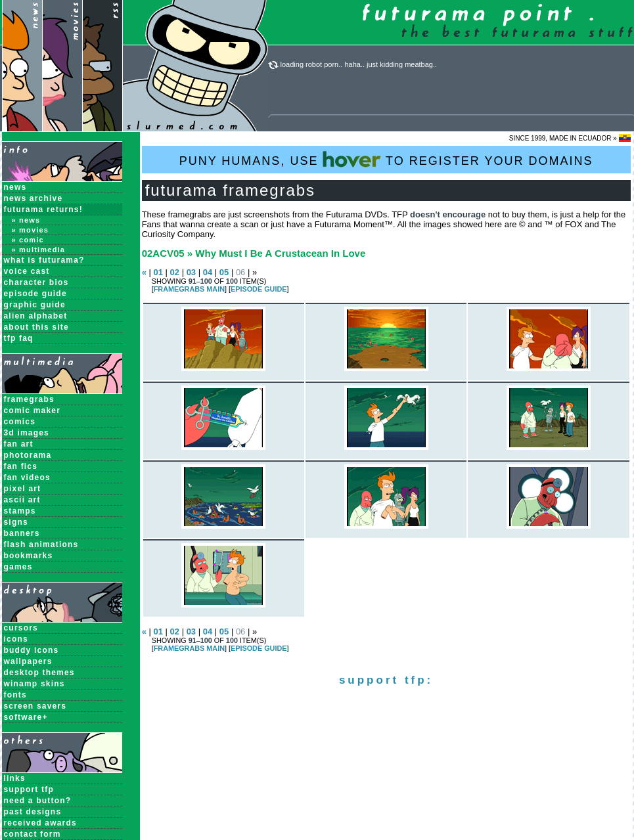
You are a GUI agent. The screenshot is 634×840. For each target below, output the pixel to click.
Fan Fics (21, 466)
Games (18, 567)
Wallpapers (28, 661)
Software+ (26, 717)
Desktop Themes (39, 673)
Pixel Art (23, 489)
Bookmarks (29, 556)
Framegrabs (29, 399)
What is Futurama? (44, 260)
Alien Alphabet (36, 316)
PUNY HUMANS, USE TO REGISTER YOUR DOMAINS (386, 159)
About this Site (36, 327)
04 (208, 272)
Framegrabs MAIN (189, 289)
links (15, 778)
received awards (40, 823)
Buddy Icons (32, 650)
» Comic (28, 240)
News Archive (34, 198)
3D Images (27, 433)
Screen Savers (35, 706)
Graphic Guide (35, 305)
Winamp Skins (34, 684)
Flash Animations (41, 544)
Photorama (28, 455)
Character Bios (36, 282)
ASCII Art (22, 500)
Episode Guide (35, 294)
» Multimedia (39, 250)
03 (191, 272)
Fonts (15, 695)
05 (224, 272)
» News (26, 220)
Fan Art (19, 444)
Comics (20, 422)
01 (158, 272)
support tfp (29, 789)
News (15, 187)
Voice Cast (27, 271)
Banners (22, 533)
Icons (16, 639)
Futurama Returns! (43, 210)
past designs (33, 812)
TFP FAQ (19, 338)
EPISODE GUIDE (259, 289)
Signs (16, 522)
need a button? (38, 801)
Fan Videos (27, 477)
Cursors (21, 628)
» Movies (31, 230)
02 (175, 272)
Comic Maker (33, 410)
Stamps (20, 511)
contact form (33, 834)
